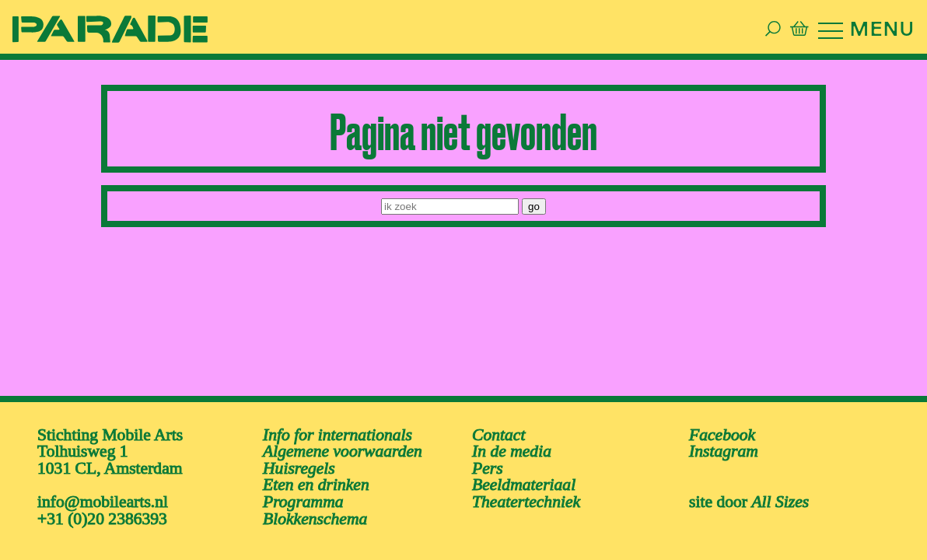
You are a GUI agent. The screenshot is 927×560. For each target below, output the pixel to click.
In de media (512, 443)
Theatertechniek (526, 493)
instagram (724, 443)
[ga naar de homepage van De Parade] (78, 24)
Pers (488, 460)
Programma (303, 493)
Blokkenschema (315, 510)
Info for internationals (338, 426)
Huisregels (299, 460)
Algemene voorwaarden (343, 443)
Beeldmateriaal (524, 476)
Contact (498, 426)
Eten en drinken (316, 476)
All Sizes (780, 493)
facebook (722, 426)
